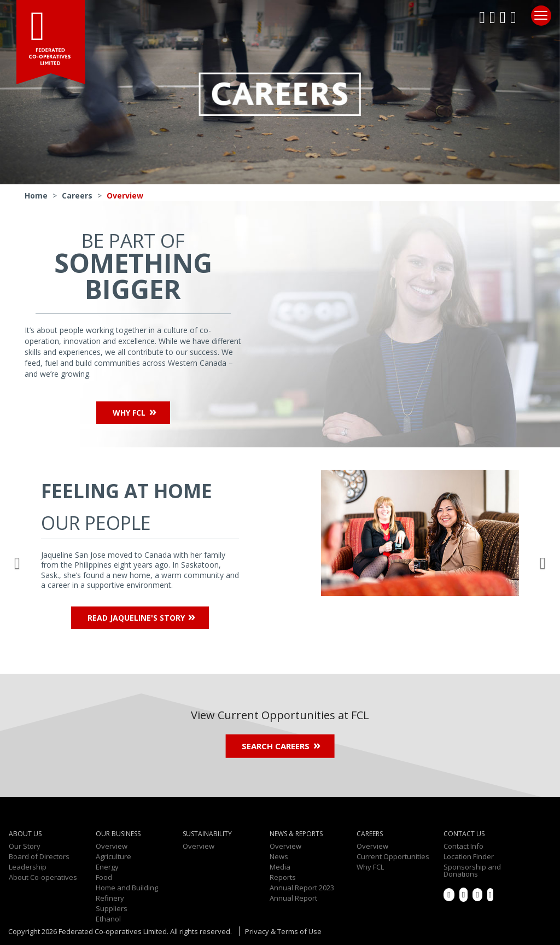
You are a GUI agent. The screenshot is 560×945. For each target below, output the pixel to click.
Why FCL (129, 413)
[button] (19, 560)
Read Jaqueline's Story (136, 618)
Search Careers (276, 746)
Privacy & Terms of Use (283, 931)
